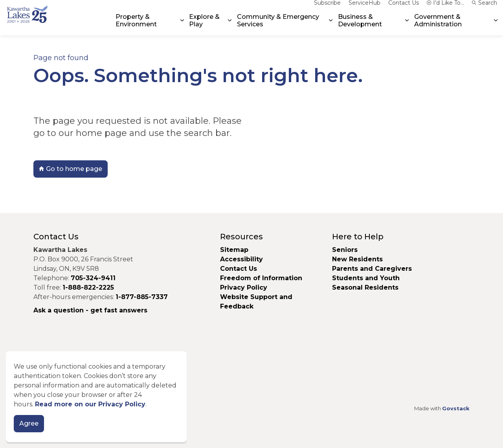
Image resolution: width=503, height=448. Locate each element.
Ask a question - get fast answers (90, 310)
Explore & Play (204, 26)
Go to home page (71, 169)
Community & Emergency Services (278, 26)
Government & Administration (438, 26)
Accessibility (241, 259)
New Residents (357, 259)
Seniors (345, 250)
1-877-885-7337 (142, 297)
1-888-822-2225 (88, 287)
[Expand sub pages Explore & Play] (230, 27)
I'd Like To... (445, 9)
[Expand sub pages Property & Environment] (182, 27)
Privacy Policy (244, 287)
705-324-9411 (93, 278)
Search (485, 9)
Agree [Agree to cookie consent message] (29, 426)
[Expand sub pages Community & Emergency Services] (331, 27)
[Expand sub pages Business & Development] (407, 27)
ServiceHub (364, 9)
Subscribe (327, 9)
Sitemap (234, 250)
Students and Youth (366, 278)
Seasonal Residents (366, 287)
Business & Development (360, 26)
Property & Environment (136, 26)
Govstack (456, 408)
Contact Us (404, 9)
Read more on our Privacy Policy (90, 407)
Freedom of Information (261, 278)
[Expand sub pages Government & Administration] (496, 27)
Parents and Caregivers (372, 269)
